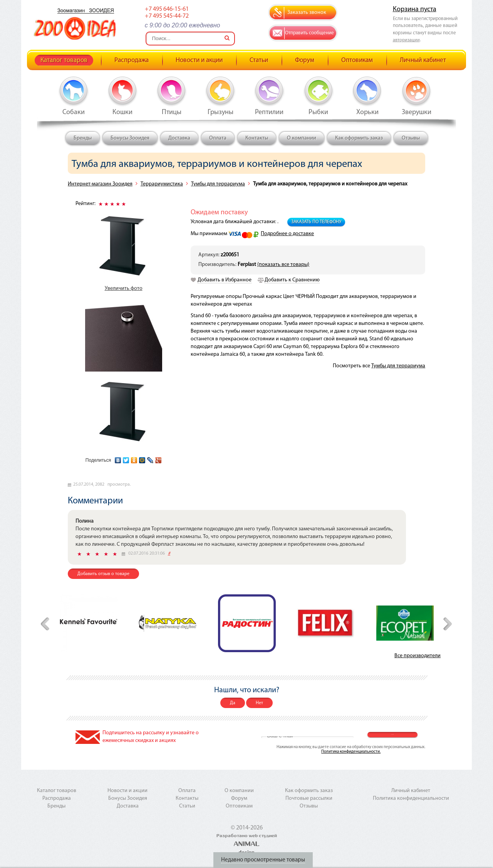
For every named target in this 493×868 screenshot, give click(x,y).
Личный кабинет (423, 60)
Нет (259, 703)
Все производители (418, 656)
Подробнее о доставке (287, 234)
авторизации (406, 40)
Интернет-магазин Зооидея (100, 184)
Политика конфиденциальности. (351, 752)
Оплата (218, 138)
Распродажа (132, 60)
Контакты (257, 138)
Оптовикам (357, 60)
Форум (305, 60)
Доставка (179, 138)
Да (233, 703)
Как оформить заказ (359, 138)
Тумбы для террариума (218, 184)
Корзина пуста (415, 9)
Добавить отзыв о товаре (103, 574)
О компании (302, 138)
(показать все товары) (283, 265)
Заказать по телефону (316, 222)
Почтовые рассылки (309, 798)
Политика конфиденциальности (411, 798)
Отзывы (411, 138)
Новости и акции (199, 60)
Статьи (259, 60)
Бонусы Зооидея (130, 138)
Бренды (83, 138)
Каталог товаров (64, 60)
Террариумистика (162, 184)
